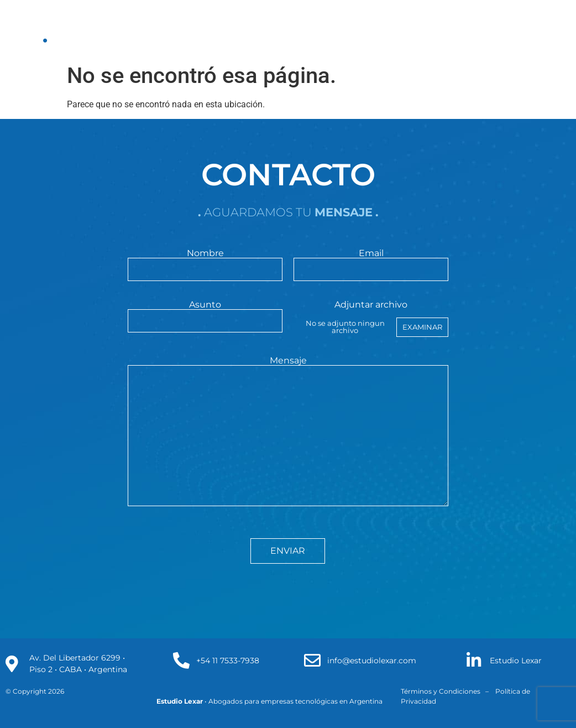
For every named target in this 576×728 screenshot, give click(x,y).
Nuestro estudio (103, 28)
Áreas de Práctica (194, 28)
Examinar (422, 327)
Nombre (205, 262)
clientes (349, 28)
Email (371, 262)
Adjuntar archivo (371, 319)
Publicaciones (282, 28)
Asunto (205, 313)
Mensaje (288, 432)
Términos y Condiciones (441, 691)
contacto (408, 28)
